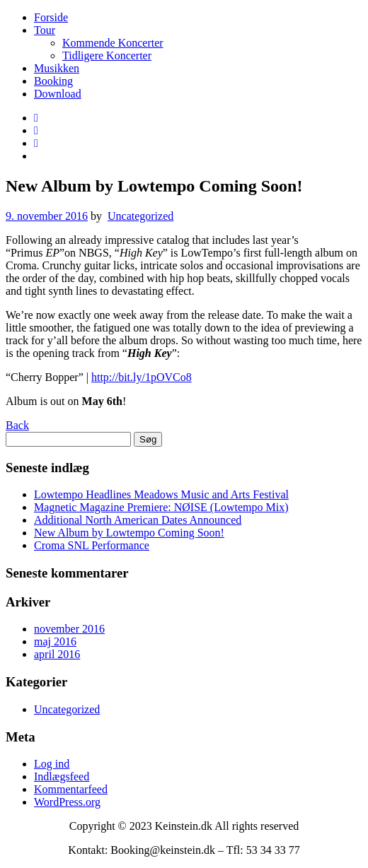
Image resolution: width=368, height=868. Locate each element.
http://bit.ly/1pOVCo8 (142, 377)
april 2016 (57, 654)
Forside (51, 17)
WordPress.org (67, 802)
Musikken (57, 68)
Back (17, 425)
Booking (53, 81)
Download (58, 94)
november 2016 (69, 629)
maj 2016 (55, 641)
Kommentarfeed (71, 789)
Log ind (52, 764)
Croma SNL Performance (92, 545)
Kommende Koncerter (113, 43)
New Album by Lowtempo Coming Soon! (129, 533)
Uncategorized (140, 216)
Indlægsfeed (62, 776)
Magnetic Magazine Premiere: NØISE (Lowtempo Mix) (161, 507)
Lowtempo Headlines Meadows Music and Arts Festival (161, 494)
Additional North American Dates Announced (138, 520)
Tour (45, 30)
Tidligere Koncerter (107, 55)
